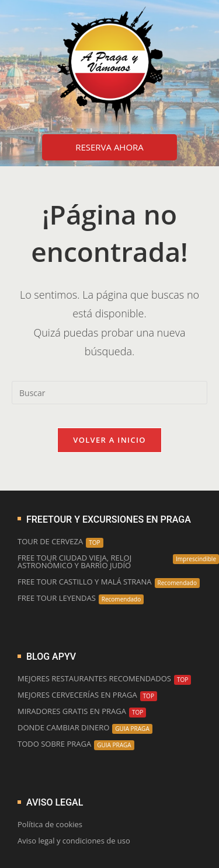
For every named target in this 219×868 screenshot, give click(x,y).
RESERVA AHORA (109, 147)
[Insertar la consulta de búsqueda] (109, 393)
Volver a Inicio (109, 440)
